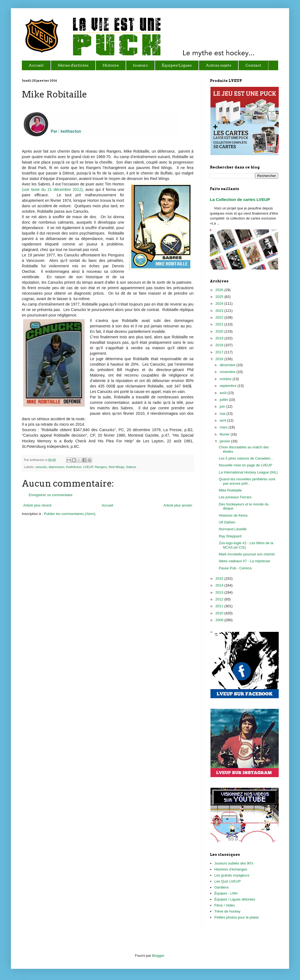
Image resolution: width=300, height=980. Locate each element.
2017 (220, 352)
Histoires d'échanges (231, 869)
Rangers (101, 467)
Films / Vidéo (225, 905)
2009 (220, 620)
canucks (41, 467)
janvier (225, 441)
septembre (229, 386)
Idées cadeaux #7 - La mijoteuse (244, 561)
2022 (220, 317)
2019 (220, 338)
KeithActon (74, 467)
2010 (220, 613)
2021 (220, 324)
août (224, 393)
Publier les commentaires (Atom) (70, 514)
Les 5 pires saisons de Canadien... (246, 458)
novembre (228, 372)
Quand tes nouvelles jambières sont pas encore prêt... (247, 481)
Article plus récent (37, 505)
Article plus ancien (178, 505)
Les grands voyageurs (232, 875)
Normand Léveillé (232, 529)
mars (224, 427)
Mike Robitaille (230, 490)
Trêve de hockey (227, 911)
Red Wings (116, 467)
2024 (220, 304)
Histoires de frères (233, 515)
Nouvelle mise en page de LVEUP (245, 465)
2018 (220, 345)
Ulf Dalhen (227, 522)
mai (223, 414)
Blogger (158, 956)
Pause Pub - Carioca (235, 568)
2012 (220, 599)
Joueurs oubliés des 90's (234, 863)
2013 (220, 592)
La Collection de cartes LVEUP (240, 199)
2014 (220, 585)
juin (223, 406)
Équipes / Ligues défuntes (235, 899)
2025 (220, 297)
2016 (220, 359)
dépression (56, 467)
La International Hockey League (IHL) (248, 472)
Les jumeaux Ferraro (235, 497)
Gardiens (222, 887)
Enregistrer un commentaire (51, 495)
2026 (220, 290)
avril (223, 420)
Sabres (131, 467)
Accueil (107, 505)
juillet (224, 400)
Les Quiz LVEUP (228, 881)
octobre (226, 379)
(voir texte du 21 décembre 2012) (52, 190)
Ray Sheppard (230, 536)
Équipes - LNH (226, 893)
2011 (220, 606)
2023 (220, 311)
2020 (220, 331)
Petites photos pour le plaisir (237, 917)
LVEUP (88, 467)
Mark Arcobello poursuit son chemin (247, 554)
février (225, 434)
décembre (228, 365)
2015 (220, 578)
